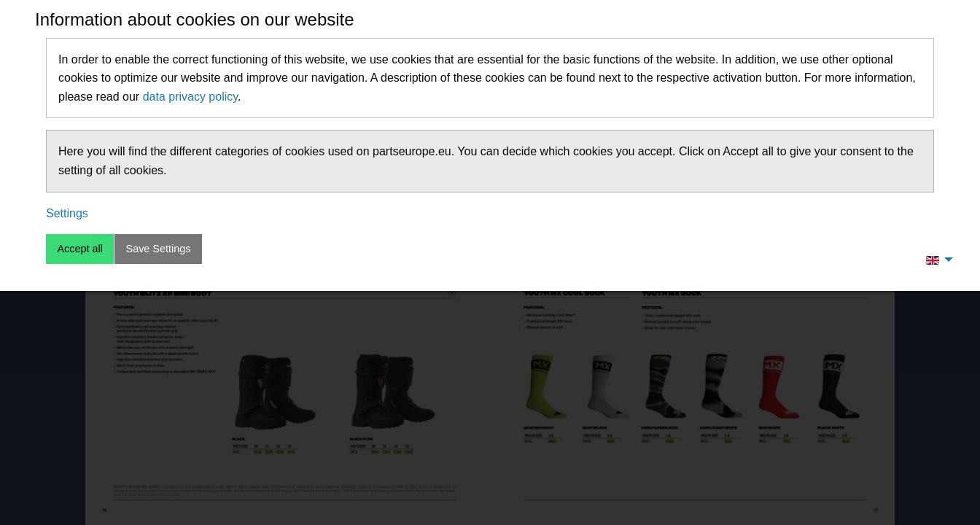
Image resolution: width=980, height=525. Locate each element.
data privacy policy (190, 97)
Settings (67, 213)
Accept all (79, 249)
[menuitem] (936, 260)
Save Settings (159, 249)
